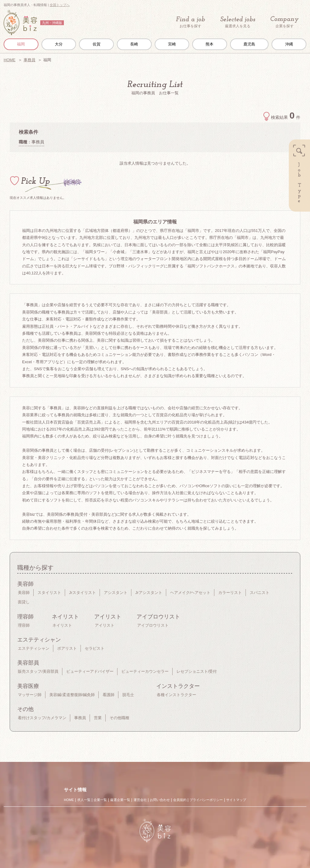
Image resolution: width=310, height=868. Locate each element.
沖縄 (289, 44)
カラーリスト (230, 593)
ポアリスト (67, 648)
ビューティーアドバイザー (90, 671)
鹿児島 (249, 44)
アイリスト (105, 625)
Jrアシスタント (149, 593)
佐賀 (97, 44)
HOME (10, 60)
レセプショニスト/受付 (197, 671)
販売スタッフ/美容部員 (38, 671)
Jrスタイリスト (82, 593)
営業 (98, 718)
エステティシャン (34, 648)
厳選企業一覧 (120, 800)
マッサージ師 (30, 695)
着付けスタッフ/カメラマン (42, 718)
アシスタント (116, 593)
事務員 (30, 60)
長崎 (134, 44)
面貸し (24, 602)
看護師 (109, 695)
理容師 (24, 625)
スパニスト (260, 593)
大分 (59, 44)
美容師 (24, 593)
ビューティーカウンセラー (145, 671)
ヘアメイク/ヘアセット (190, 593)
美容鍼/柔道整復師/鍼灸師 (72, 695)
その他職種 (119, 718)
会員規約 (180, 800)
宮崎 (172, 44)
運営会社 (140, 800)
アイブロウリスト (153, 625)
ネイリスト (62, 625)
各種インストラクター (176, 695)
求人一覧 (84, 800)
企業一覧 (100, 800)
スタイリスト (49, 593)
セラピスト (95, 648)
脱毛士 (128, 695)
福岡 (21, 44)
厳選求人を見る (238, 22)
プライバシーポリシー (206, 800)
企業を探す (285, 22)
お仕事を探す (190, 22)
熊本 (209, 44)
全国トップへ (60, 5)
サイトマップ (236, 800)
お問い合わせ (160, 800)
